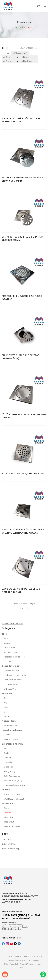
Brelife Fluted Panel (13, 680)
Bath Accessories (12, 776)
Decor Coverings (10, 666)
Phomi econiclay (12, 671)
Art (5, 698)
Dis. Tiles (8, 661)
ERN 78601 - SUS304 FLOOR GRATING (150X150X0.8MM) (23, 179)
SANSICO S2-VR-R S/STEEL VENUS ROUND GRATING (21, 590)
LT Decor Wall (10, 689)
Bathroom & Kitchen (12, 744)
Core (6, 712)
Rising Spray (9, 771)
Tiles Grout (9, 822)
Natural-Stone (11, 726)
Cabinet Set (10, 767)
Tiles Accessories (12, 826)
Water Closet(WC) (13, 781)
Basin (6, 753)
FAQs (6, 964)
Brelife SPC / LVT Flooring (15, 675)
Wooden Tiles (10, 652)
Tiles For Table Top (11, 849)
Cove (6, 808)
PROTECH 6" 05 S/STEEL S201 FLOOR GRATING (22, 298)
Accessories (8, 803)
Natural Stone (9, 721)
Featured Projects (26, 964)
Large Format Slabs (12, 730)
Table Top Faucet (12, 794)
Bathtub (8, 762)
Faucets (6, 790)
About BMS (14, 964)
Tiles (4, 634)
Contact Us (24, 968)
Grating (7, 813)
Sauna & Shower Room (15, 785)
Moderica (7, 693)
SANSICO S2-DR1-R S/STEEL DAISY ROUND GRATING (21, 120)
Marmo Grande (11, 739)
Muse (6, 716)
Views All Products (12, 624)
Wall (6, 638)
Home (18, 27)
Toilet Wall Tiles (9, 844)
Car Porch (7, 839)
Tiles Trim (8, 817)
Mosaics (8, 643)
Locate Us (39, 964)
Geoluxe (8, 735)
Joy (6, 703)
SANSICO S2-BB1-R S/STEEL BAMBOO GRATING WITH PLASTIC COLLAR (23, 531)
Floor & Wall (9, 648)
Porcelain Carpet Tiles (14, 657)
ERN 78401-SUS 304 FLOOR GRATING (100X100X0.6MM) (22, 238)
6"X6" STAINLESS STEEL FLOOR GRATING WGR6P (24, 416)
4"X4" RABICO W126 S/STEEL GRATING (23, 474)
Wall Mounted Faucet (14, 799)
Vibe (6, 707)
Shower (7, 758)
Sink (6, 748)
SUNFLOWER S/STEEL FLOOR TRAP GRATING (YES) (21, 357)
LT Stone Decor (11, 684)
